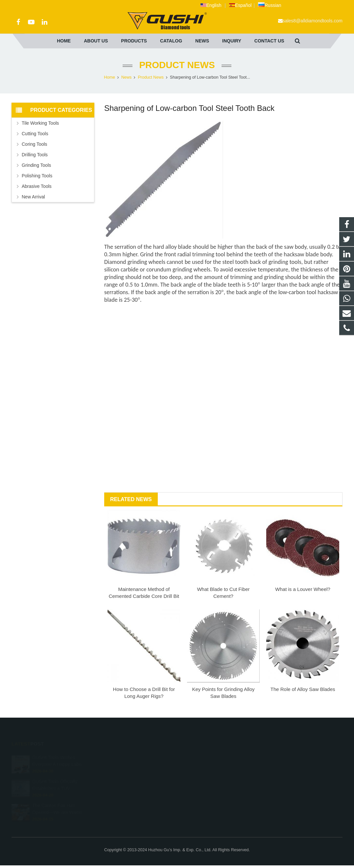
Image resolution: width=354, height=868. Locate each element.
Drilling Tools (35, 155)
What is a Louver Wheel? (303, 589)
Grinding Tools (36, 165)
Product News (177, 65)
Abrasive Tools (37, 186)
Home (109, 77)
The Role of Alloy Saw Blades (303, 689)
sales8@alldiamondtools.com (313, 21)
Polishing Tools (37, 176)
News (127, 77)
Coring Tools (35, 144)
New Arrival (33, 197)
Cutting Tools (35, 134)
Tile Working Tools (40, 123)
